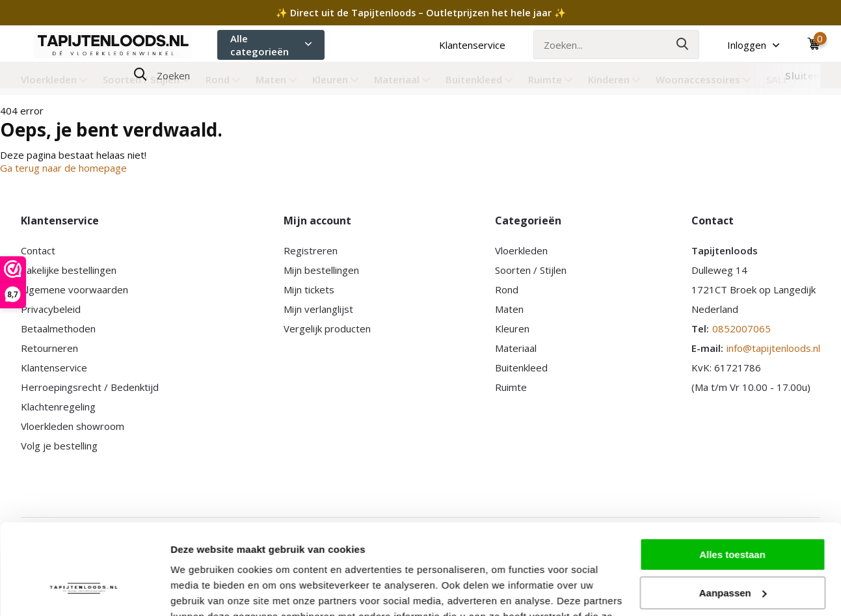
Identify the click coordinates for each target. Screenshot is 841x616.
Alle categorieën (271, 45)
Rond (223, 79)
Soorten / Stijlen (147, 79)
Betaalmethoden (58, 328)
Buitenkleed (479, 79)
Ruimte (551, 79)
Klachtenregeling (58, 407)
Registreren (311, 250)
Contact (38, 250)
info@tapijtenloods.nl (773, 348)
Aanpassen (733, 515)
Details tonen (201, 590)
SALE (783, 79)
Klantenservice (472, 45)
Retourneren (49, 348)
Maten (276, 79)
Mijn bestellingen (321, 270)
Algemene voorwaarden (74, 289)
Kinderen (614, 79)
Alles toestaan (732, 477)
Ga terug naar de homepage (63, 168)
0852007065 (741, 328)
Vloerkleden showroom (73, 426)
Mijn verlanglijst (318, 309)
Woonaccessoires (703, 79)
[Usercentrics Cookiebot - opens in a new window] (84, 591)
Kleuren (336, 79)
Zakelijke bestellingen (69, 270)
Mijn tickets (309, 289)
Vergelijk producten (327, 328)
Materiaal (402, 79)
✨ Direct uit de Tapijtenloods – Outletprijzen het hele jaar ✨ (421, 13)
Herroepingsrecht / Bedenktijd (90, 387)
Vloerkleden (54, 79)
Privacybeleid (51, 309)
